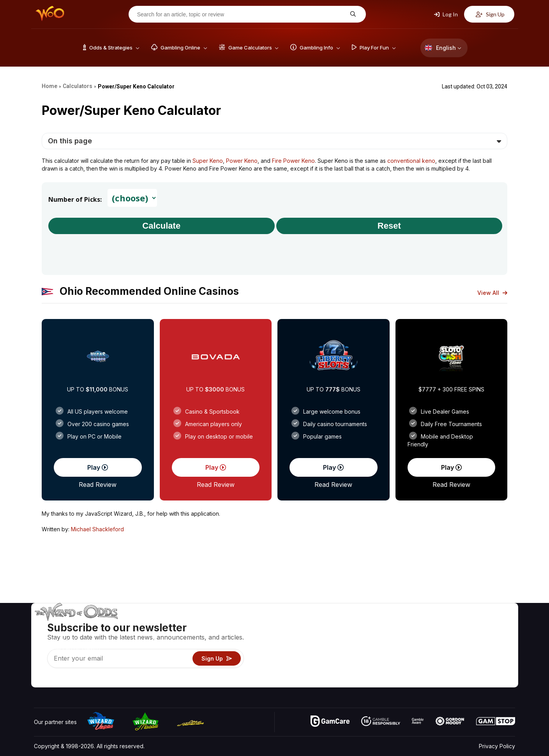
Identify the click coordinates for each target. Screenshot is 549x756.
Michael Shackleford (97, 529)
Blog (491, 636)
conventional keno (411, 161)
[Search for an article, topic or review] (241, 14)
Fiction (493, 658)
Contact (453, 636)
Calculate (161, 226)
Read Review (98, 485)
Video (493, 625)
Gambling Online (381, 670)
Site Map (496, 647)
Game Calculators (382, 636)
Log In (446, 14)
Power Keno (242, 161)
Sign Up (490, 14)
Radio (450, 670)
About (450, 625)
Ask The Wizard (381, 681)
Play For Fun (376, 658)
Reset (389, 226)
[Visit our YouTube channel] (41, 679)
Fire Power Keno (293, 161)
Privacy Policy (497, 746)
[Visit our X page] (58, 679)
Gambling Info (378, 647)
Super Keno (208, 161)
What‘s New (458, 658)
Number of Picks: (75, 199)
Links (449, 647)
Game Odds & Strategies (392, 625)
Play (98, 467)
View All (492, 293)
